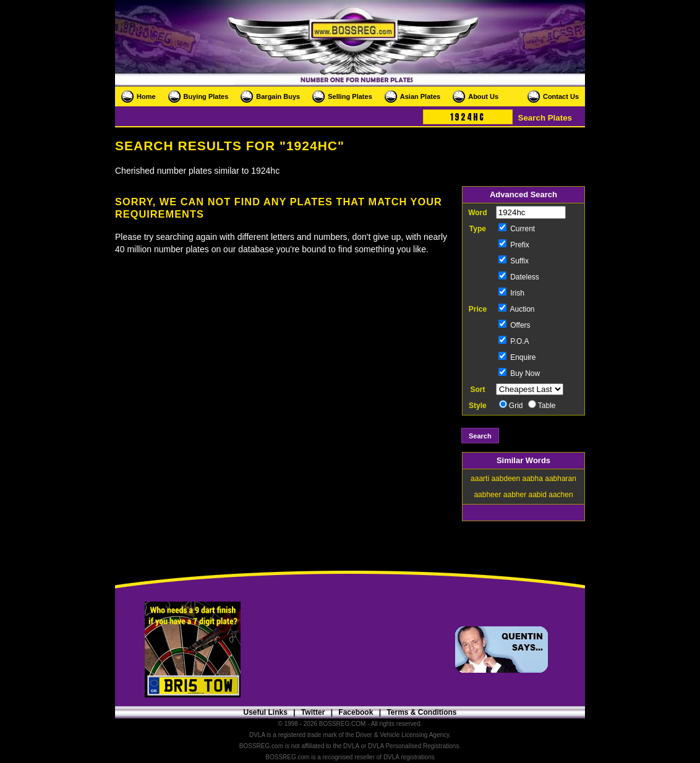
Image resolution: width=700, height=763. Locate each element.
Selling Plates (350, 96)
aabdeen (506, 479)
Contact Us (561, 96)
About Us (483, 96)
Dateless (519, 277)
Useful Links (265, 712)
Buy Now (519, 373)
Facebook (356, 712)
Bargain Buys (278, 96)
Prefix (514, 245)
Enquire (517, 357)
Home (146, 96)
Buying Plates (206, 96)
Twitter (313, 712)
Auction (517, 309)
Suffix (514, 261)
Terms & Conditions (421, 712)
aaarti (480, 479)
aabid (538, 495)
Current (517, 229)
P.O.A (514, 341)
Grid (511, 406)
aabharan (561, 479)
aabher (515, 495)
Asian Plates (420, 96)
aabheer (487, 495)
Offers (514, 325)
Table (542, 406)
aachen (561, 495)
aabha (533, 479)
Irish (511, 293)
